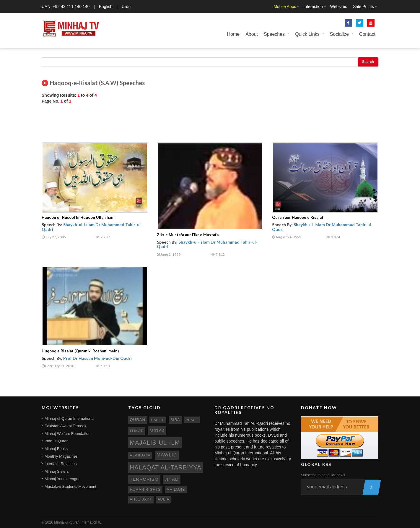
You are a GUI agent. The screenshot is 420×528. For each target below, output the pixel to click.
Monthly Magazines (61, 456)
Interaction (313, 7)
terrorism (144, 479)
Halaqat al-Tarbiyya (166, 467)
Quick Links (307, 34)
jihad (172, 479)
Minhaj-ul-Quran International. (78, 522)
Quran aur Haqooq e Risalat (298, 217)
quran (138, 420)
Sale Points (363, 7)
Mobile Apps (285, 7)
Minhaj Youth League (62, 479)
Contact (367, 34)
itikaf (137, 431)
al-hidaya (140, 455)
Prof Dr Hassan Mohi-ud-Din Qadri (97, 358)
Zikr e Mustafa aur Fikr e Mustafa (188, 235)
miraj (157, 431)
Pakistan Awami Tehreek (65, 426)
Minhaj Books (56, 449)
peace (192, 420)
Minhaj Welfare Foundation (67, 434)
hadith (158, 420)
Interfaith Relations (61, 464)
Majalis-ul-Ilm (155, 443)
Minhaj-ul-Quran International (69, 418)
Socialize (339, 34)
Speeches (274, 34)
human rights (145, 490)
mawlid (167, 455)
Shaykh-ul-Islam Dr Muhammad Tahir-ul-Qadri (92, 227)
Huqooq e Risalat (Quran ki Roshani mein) (80, 351)
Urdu (126, 7)
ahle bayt (141, 499)
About (252, 34)
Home (233, 34)
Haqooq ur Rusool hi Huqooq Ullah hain (78, 217)
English (106, 7)
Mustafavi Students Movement (70, 486)
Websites (339, 7)
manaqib (176, 490)
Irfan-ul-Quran (57, 441)
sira (175, 420)
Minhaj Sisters (57, 471)
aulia (164, 499)
